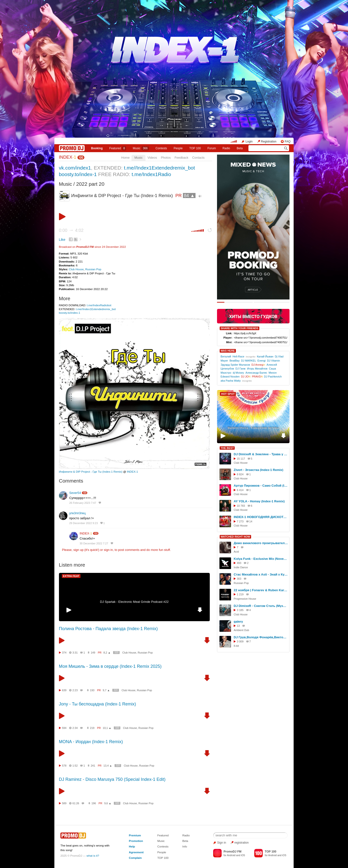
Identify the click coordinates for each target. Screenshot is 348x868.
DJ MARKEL (249, 361)
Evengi (261, 361)
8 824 (240, 474)
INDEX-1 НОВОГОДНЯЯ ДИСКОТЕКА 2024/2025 (261, 517)
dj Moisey (238, 373)
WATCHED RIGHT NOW (235, 537)
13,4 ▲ (108, 766)
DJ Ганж (240, 369)
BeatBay (235, 361)
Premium (135, 835)
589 (64, 803)
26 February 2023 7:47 (83, 503)
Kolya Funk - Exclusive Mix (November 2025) (261, 559)
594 (64, 728)
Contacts (198, 158)
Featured (118, 148)
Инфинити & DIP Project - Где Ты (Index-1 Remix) (91, 472)
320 (116, 652)
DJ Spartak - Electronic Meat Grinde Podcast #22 (134, 602)
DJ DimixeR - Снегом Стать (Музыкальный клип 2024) (261, 606)
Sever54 (75, 493)
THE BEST (227, 448)
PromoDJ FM (85, 247)
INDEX (68, 157)
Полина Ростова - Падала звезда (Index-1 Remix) (108, 629)
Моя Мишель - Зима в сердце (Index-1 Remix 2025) (110, 666)
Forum (212, 148)
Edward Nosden (230, 377)
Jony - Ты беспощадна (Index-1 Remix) (98, 704)
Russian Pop (93, 269)
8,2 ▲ (107, 653)
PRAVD (257, 377)
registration (242, 843)
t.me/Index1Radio (151, 174)
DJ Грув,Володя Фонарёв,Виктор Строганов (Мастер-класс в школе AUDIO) (261, 637)
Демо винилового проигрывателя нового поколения (261, 543)
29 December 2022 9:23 (84, 523)
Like (62, 240)
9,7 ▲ (106, 690)
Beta (240, 148)
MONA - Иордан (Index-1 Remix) (91, 742)
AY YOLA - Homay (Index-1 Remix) (259, 501)
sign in (109, 550)
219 (92, 728)
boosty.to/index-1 (78, 174)
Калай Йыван (265, 356)
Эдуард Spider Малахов (235, 365)
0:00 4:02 (71, 230)
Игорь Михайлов (257, 369)
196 (94, 803)
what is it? (93, 856)
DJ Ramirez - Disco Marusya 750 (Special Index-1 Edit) (112, 779)
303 (239, 579)
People (178, 148)
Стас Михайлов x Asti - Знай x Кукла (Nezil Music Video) (261, 574)
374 (64, 653)
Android (231, 855)
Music (141, 148)
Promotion (136, 841)
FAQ (288, 142)
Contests (163, 846)
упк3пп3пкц (78, 513)
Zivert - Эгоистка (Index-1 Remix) (258, 470)
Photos (166, 158)
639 (64, 690)
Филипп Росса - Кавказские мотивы (253, 428)
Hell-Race (238, 356)
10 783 (241, 506)
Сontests (161, 148)
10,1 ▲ (107, 728)
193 (92, 690)
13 (238, 626)
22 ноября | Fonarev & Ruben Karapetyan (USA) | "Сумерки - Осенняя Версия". (261, 590)
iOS (243, 855)
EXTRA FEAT (71, 576)
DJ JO (246, 377)
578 (64, 766)
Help (132, 846)
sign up (78, 550)
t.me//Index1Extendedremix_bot (159, 168)
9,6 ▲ (108, 803)
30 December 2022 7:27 (94, 543)
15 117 (241, 459)
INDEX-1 (132, 472)
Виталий (226, 356)
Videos (152, 158)
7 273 (240, 521)
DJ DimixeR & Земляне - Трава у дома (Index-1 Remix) (261, 454)
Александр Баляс (256, 373)
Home (126, 158)
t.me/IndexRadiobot (99, 305)
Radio (226, 148)
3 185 (240, 610)
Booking (97, 148)
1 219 (240, 594)
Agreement (136, 852)
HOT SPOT (228, 394)
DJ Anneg (258, 365)
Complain (135, 858)
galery (238, 622)
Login (249, 142)
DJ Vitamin (273, 361)
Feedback (181, 158)
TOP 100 (195, 148)
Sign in (222, 843)
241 (93, 766)
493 (239, 563)
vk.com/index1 (75, 168)
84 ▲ (189, 196)
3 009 (240, 641)
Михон (273, 373)
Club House (76, 269)
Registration (269, 142)
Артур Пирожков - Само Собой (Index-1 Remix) (261, 486)
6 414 (240, 490)
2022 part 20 (90, 184)
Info (185, 846)
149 (93, 653)
